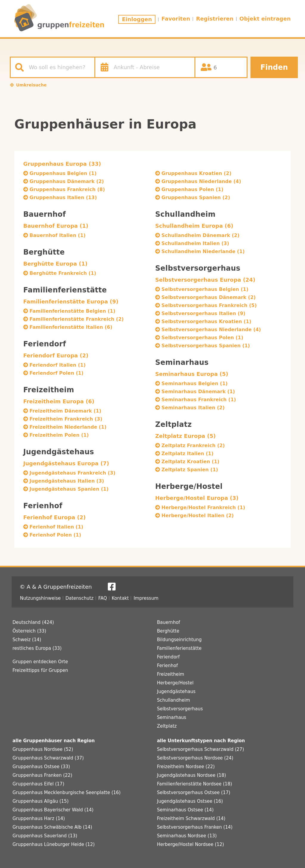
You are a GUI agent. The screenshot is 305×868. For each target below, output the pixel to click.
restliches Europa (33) (37, 648)
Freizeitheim (171, 674)
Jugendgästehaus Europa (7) (66, 463)
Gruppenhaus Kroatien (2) (196, 173)
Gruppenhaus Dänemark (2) (67, 181)
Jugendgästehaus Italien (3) (67, 481)
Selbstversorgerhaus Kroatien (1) (206, 321)
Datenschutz (80, 598)
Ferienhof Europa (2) (55, 517)
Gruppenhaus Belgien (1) (63, 173)
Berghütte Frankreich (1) (63, 273)
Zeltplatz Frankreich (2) (193, 445)
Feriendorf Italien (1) (58, 365)
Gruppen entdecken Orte (40, 662)
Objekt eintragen (265, 19)
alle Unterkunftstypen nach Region (201, 741)
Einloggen (137, 19)
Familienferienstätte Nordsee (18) (194, 784)
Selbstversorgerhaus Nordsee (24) (195, 758)
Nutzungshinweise (40, 598)
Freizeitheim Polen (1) (59, 435)
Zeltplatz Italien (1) (187, 454)
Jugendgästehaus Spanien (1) (69, 489)
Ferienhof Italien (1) (56, 527)
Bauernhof (169, 622)
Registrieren (215, 19)
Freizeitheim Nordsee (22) (186, 767)
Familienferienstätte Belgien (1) (72, 311)
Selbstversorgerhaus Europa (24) (205, 280)
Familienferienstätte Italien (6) (71, 327)
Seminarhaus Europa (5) (192, 374)
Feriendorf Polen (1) (56, 373)
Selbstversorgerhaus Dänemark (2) (209, 297)
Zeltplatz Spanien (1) (190, 470)
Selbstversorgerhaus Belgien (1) (205, 289)
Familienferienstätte (179, 648)
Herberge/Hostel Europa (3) (197, 498)
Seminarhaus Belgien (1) (194, 383)
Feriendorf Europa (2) (56, 355)
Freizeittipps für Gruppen (40, 670)
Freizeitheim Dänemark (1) (65, 411)
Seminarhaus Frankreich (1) (199, 400)
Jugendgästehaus (176, 692)
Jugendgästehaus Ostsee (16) (190, 801)
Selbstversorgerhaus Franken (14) (195, 827)
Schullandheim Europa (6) (194, 226)
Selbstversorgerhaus (180, 709)
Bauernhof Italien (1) (57, 235)
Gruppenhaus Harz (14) (39, 819)
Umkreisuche (31, 85)
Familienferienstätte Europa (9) (71, 302)
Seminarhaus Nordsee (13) (187, 836)
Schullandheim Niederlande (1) (203, 251)
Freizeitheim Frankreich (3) (66, 419)
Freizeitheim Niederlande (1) (68, 427)
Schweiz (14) (27, 640)
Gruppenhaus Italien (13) (63, 197)
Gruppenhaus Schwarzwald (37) (48, 758)
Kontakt (120, 598)
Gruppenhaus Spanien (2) (196, 197)
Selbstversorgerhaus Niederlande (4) (211, 330)
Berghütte (168, 631)
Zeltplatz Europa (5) (185, 436)
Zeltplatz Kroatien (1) (190, 462)
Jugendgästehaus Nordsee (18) (192, 775)
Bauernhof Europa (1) (56, 226)
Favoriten (176, 19)
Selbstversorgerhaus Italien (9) (203, 313)
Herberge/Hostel (175, 683)
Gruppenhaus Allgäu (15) (41, 801)
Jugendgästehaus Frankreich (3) (73, 473)
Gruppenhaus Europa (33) (62, 164)
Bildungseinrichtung (179, 640)
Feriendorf (168, 657)
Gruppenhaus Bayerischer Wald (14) (53, 810)
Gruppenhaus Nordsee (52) (43, 749)
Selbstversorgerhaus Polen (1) (202, 338)
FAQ (103, 598)
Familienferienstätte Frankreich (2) (77, 319)
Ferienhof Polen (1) (55, 535)
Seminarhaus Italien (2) (193, 408)
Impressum (146, 598)
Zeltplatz (167, 726)
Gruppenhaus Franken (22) (42, 775)
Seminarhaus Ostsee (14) (185, 810)
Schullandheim (173, 700)
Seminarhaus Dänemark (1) (198, 392)
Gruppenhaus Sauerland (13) (45, 836)
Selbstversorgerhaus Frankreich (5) (209, 305)
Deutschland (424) (33, 622)
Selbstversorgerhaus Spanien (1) (206, 346)
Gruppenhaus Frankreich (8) (67, 189)
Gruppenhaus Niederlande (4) (201, 181)
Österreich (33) (29, 631)
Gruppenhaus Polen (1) (192, 189)
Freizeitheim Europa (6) (59, 401)
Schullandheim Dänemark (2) (200, 235)
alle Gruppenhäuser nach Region (54, 741)
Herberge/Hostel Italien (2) (198, 516)
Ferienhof (167, 666)
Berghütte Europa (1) (55, 264)
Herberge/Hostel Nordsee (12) (190, 844)
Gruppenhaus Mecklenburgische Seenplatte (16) (67, 793)
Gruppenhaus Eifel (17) (38, 784)
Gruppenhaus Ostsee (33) (41, 767)
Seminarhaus (172, 717)
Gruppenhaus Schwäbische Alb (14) (52, 827)
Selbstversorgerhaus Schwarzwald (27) (200, 749)
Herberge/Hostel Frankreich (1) (203, 507)
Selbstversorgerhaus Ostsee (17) (194, 793)
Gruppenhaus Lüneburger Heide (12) (54, 844)
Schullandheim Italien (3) (195, 243)
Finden (274, 67)
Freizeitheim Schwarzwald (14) (191, 819)
